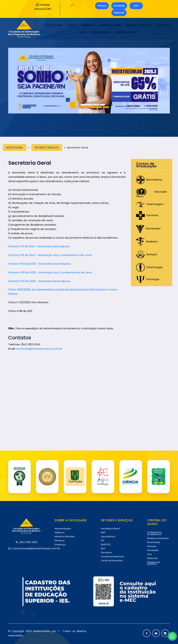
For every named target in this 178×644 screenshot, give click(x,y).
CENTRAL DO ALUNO (110, 25)
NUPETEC (106, 545)
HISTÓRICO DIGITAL (125, 32)
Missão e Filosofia (64, 537)
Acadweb (119, 6)
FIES (103, 549)
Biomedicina (149, 180)
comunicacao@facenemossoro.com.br (26, 548)
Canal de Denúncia (112, 561)
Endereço (60, 545)
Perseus (102, 6)
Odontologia (149, 267)
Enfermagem (150, 204)
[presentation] (21, 89)
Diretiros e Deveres (158, 538)
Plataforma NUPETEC (154, 563)
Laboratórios (108, 537)
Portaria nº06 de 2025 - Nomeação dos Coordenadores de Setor (50, 272)
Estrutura (60, 541)
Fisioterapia (148, 228)
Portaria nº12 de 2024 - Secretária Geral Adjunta (39, 246)
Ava (136, 6)
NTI (102, 541)
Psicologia (148, 279)
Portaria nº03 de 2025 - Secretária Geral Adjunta (39, 264)
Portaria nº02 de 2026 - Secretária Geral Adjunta (39, 281)
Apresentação (63, 529)
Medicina (147, 241)
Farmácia (147, 215)
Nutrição (147, 254)
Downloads (154, 542)
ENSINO (72, 25)
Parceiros (106, 553)
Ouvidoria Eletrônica (112, 557)
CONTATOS (163, 25)
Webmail (119, 13)
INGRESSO (87, 25)
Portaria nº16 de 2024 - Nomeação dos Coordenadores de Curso (50, 255)
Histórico (60, 533)
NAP (103, 533)
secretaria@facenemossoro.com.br (39, 349)
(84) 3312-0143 (27, 542)
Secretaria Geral (110, 529)
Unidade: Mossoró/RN (43, 7)
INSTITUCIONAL (54, 25)
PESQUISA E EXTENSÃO (139, 25)
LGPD (82, 32)
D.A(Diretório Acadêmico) (154, 533)
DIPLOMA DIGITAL (100, 32)
